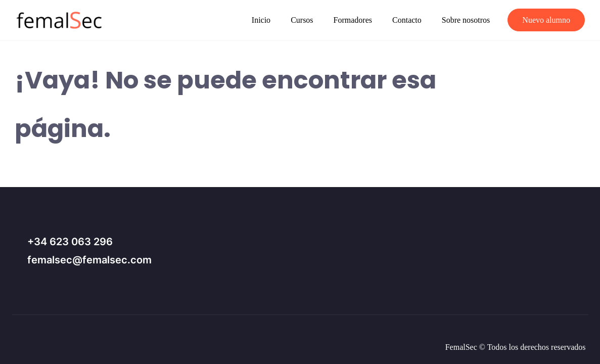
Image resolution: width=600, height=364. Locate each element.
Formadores (353, 20)
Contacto (407, 20)
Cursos (302, 20)
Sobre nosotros (466, 20)
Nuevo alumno (546, 20)
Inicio (261, 20)
